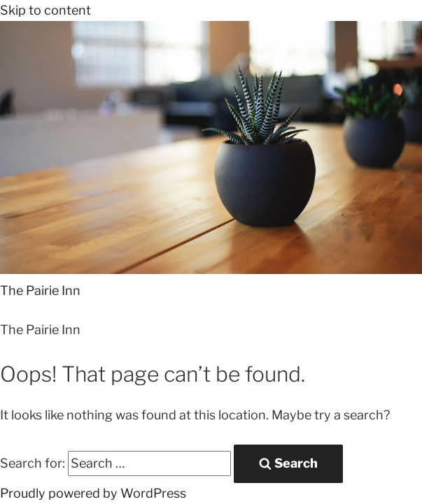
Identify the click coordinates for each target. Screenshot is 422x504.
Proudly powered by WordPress (93, 493)
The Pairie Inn (40, 290)
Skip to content (45, 10)
